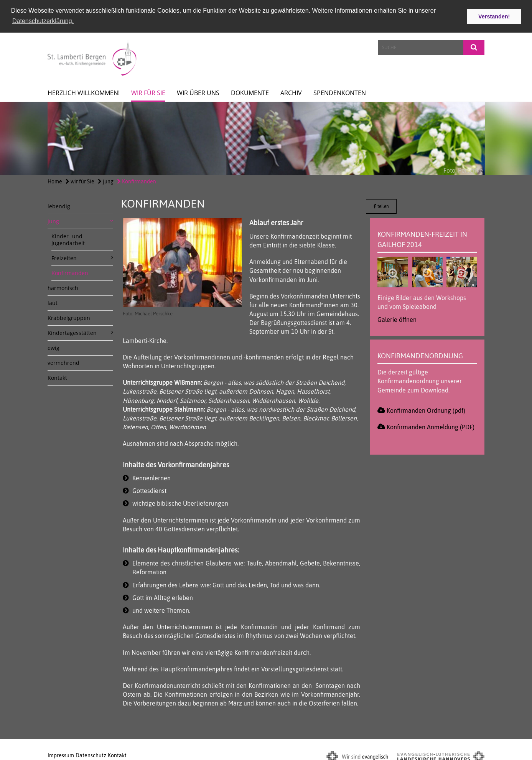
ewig (54, 346)
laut (53, 301)
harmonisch (63, 286)
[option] (266, 137)
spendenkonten (340, 91)
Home (55, 180)
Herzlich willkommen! (84, 91)
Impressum (61, 753)
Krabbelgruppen (69, 316)
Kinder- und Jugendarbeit (68, 238)
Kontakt (57, 376)
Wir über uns (198, 91)
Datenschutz (91, 753)
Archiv (291, 91)
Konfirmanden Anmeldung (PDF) (431, 425)
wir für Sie (148, 91)
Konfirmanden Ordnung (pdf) (426, 409)
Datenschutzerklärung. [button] (43, 21)
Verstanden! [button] (494, 16)
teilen (381, 205)
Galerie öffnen (397, 318)
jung (106, 180)
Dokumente (250, 91)
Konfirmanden (137, 180)
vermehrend (63, 361)
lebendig (59, 205)
